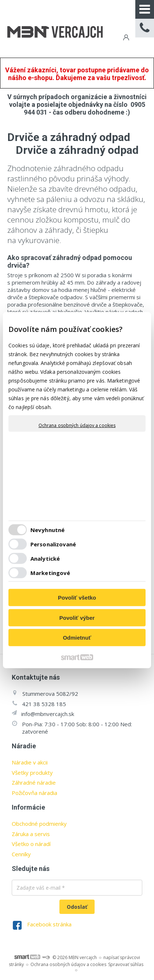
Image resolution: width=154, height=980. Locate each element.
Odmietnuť (77, 638)
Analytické (45, 558)
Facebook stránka (49, 924)
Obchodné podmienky (39, 824)
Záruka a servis (31, 834)
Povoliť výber (77, 618)
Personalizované (53, 544)
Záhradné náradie (34, 782)
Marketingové (50, 573)
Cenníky (21, 854)
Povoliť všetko (77, 598)
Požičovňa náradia (34, 793)
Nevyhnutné (47, 530)
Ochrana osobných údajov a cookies (77, 425)
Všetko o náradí (31, 844)
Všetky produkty (32, 773)
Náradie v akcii (30, 762)
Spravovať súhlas (126, 964)
